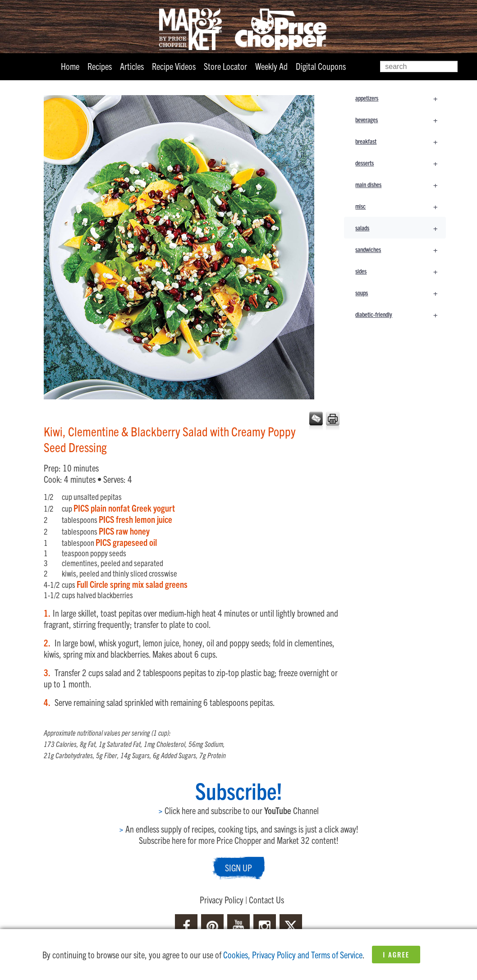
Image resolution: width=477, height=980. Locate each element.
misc (401, 206)
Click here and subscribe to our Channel (238, 810)
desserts (401, 163)
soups (401, 293)
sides (401, 271)
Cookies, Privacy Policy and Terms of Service (293, 955)
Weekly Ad (271, 66)
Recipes (100, 66)
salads (401, 228)
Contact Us (266, 900)
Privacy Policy (222, 900)
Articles (132, 66)
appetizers (401, 98)
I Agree (396, 954)
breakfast (401, 141)
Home (70, 66)
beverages (401, 119)
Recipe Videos (174, 66)
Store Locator (225, 66)
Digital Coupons (321, 66)
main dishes (401, 184)
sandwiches (401, 249)
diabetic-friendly (401, 314)
